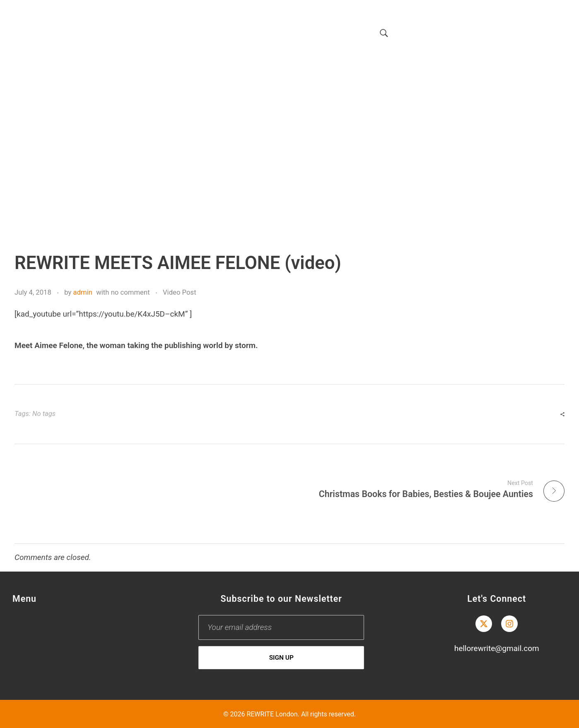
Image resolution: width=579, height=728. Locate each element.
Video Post (180, 292)
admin (83, 292)
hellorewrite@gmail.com (497, 648)
